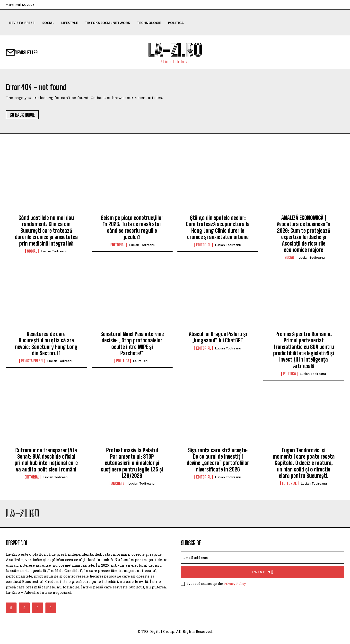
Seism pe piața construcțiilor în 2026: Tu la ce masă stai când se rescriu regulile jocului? (132, 230)
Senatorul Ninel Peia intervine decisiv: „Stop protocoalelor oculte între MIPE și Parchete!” (132, 346)
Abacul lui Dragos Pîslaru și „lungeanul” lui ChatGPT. (218, 340)
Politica (123, 364)
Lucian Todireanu (54, 254)
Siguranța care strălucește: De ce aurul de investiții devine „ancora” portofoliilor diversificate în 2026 (218, 462)
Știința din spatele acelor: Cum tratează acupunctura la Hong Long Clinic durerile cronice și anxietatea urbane (218, 230)
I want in (263, 578)
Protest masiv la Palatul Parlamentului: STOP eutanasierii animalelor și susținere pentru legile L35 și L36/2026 (132, 466)
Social (32, 254)
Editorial (118, 248)
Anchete (118, 486)
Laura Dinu (141, 364)
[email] (262, 563)
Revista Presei (32, 364)
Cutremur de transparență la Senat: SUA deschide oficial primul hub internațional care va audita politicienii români (46, 462)
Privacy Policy (235, 589)
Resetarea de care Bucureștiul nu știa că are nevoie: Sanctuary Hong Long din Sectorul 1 (46, 346)
